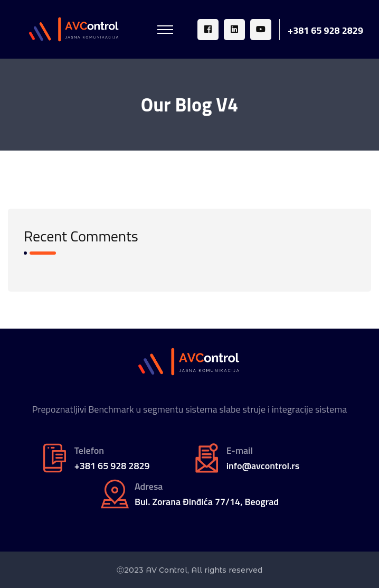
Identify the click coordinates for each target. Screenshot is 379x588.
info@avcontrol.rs (263, 466)
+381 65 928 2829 (325, 31)
